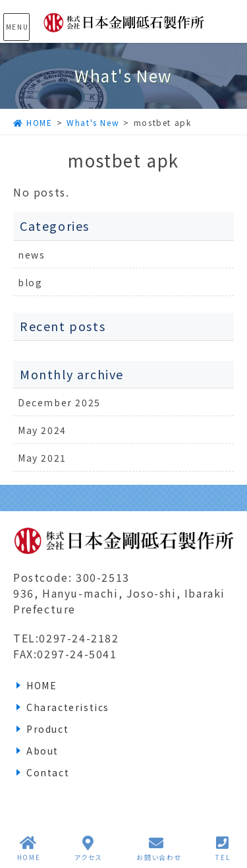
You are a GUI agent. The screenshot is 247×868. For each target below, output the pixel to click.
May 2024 (42, 430)
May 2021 (42, 458)
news (31, 255)
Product (47, 729)
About (42, 751)
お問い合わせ (159, 849)
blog (30, 282)
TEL (223, 849)
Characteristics (68, 707)
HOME (41, 685)
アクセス (89, 849)
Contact (48, 772)
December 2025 (59, 402)
